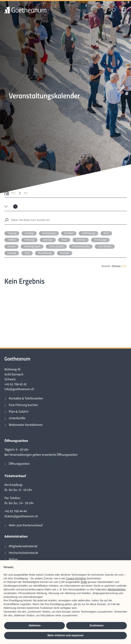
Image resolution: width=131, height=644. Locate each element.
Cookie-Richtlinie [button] (76, 578)
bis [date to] (26, 193)
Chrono (116, 266)
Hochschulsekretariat (23, 553)
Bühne (13, 559)
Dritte (84, 582)
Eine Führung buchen (23, 405)
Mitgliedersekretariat (23, 546)
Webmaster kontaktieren (26, 425)
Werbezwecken (117, 589)
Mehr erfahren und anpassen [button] (65, 635)
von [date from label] (13, 193)
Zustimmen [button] (96, 626)
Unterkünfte (17, 418)
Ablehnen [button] (35, 626)
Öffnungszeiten (19, 464)
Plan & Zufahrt (19, 412)
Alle (125, 266)
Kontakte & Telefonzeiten (26, 398)
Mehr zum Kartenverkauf (26, 525)
